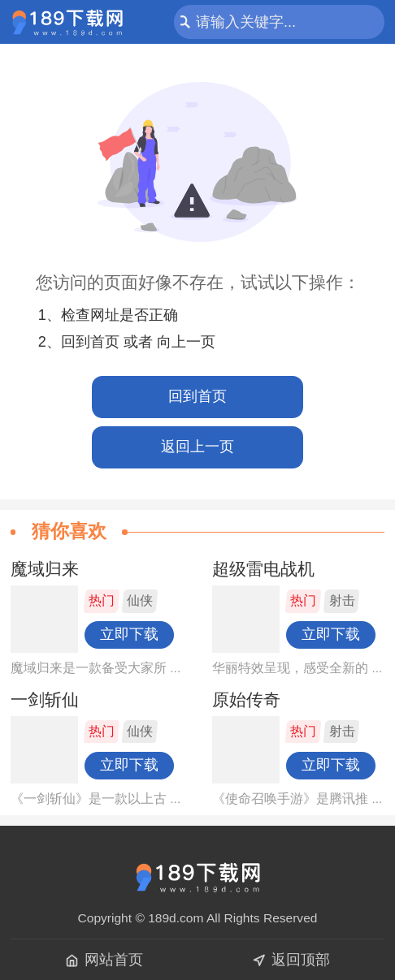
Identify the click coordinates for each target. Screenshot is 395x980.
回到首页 (197, 396)
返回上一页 (197, 447)
